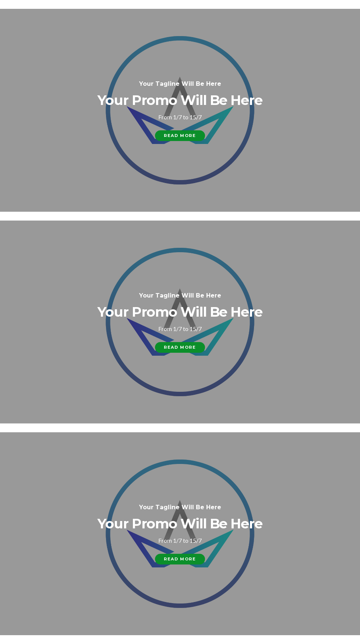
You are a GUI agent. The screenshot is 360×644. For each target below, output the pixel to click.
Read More (180, 136)
